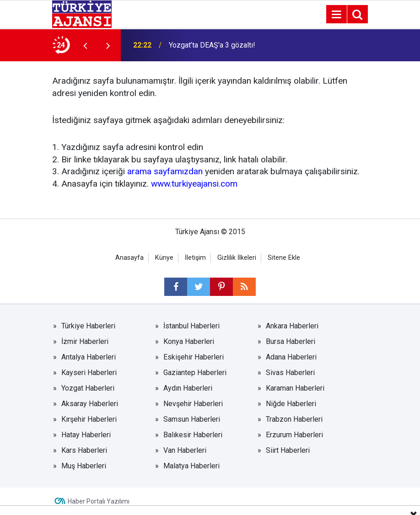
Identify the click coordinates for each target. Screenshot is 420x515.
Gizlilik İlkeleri (237, 258)
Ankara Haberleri (292, 326)
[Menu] (336, 15)
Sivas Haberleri (290, 373)
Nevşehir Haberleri (193, 404)
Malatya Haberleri (191, 466)
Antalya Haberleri (89, 357)
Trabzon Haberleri (294, 419)
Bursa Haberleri (291, 341)
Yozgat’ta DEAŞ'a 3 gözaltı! (212, 45)
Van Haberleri (185, 450)
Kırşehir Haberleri (89, 419)
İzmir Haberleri (85, 341)
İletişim (195, 258)
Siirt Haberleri (288, 450)
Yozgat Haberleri (88, 388)
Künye (164, 258)
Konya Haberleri (189, 341)
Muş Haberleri (84, 466)
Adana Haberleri (291, 357)
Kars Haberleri (84, 450)
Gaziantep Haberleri (195, 373)
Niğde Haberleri (291, 404)
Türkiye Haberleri (88, 326)
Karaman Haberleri (295, 388)
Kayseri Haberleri (89, 373)
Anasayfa (129, 258)
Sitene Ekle (284, 258)
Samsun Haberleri (192, 419)
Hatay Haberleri (86, 435)
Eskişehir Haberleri (194, 357)
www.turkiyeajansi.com (194, 184)
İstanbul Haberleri (191, 326)
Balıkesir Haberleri (193, 435)
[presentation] (85, 45)
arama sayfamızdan (165, 171)
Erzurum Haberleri (294, 435)
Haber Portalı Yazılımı (99, 501)
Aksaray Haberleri (90, 404)
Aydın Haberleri (188, 388)
